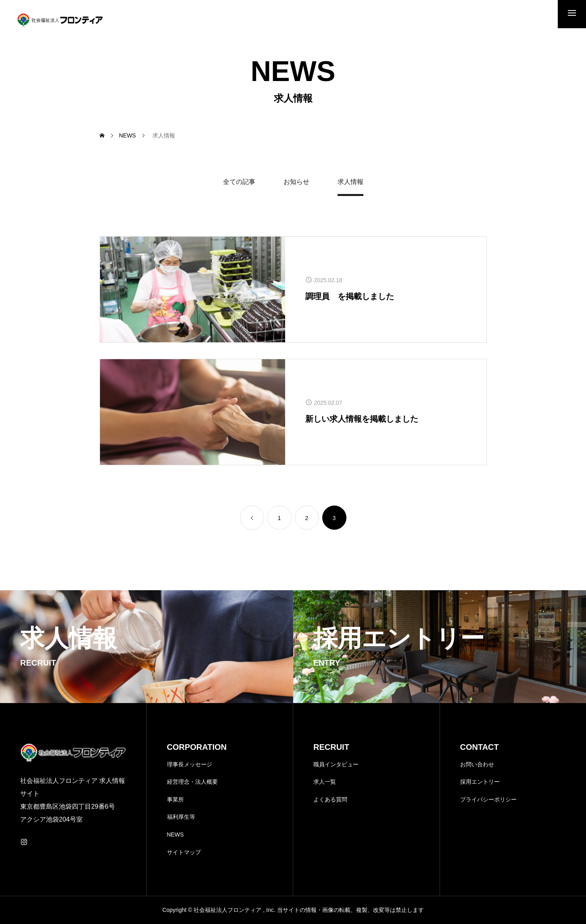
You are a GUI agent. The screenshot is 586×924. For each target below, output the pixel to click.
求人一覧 (325, 782)
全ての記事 (239, 183)
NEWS (175, 835)
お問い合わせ (477, 764)
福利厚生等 (181, 817)
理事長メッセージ (190, 764)
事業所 (175, 799)
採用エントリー (480, 782)
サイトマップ (184, 852)
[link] (252, 518)
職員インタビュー (336, 764)
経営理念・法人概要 (192, 782)
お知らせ (296, 183)
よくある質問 (330, 799)
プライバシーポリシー (488, 799)
